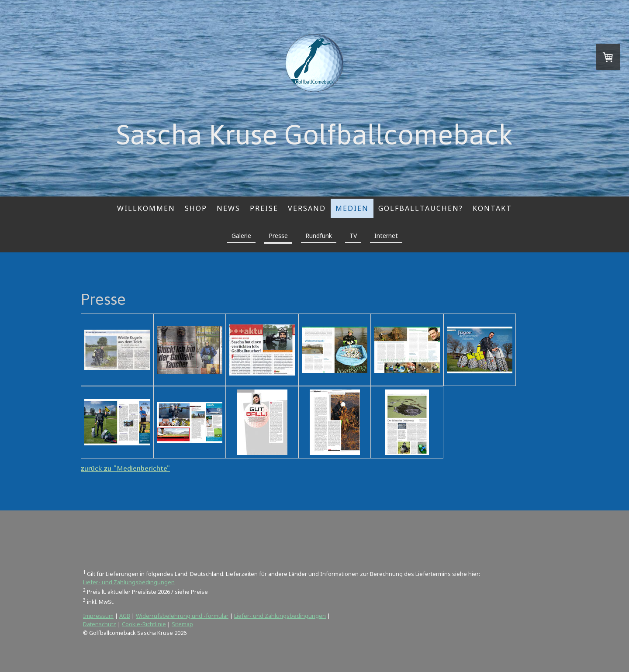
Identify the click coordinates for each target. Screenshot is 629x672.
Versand (307, 208)
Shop (196, 208)
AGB (125, 616)
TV (353, 236)
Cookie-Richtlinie (144, 624)
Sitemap (182, 624)
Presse (278, 236)
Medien (352, 208)
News (228, 208)
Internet (386, 236)
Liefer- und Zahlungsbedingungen (129, 582)
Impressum (98, 616)
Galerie (241, 236)
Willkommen (146, 208)
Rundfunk (319, 236)
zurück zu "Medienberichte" (125, 468)
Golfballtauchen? (421, 208)
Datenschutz (100, 624)
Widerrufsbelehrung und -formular (182, 616)
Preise (264, 208)
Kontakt (492, 208)
